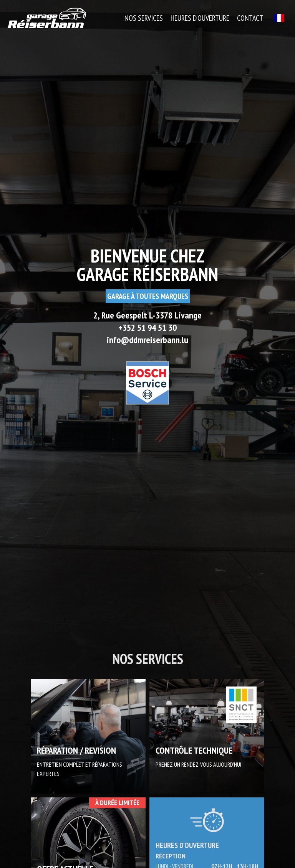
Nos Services (144, 18)
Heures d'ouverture (200, 18)
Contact (250, 18)
